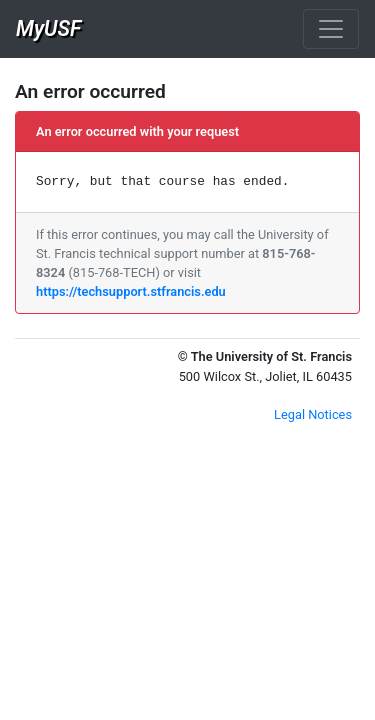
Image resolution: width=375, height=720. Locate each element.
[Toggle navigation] (331, 29)
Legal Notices (313, 414)
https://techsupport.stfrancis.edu (131, 291)
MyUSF (48, 28)
